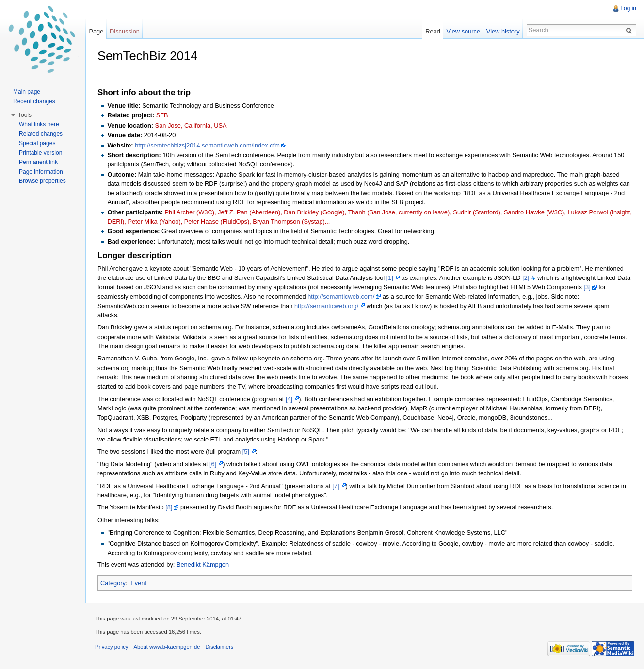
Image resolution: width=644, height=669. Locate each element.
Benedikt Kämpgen (203, 564)
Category (113, 583)
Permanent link (38, 162)
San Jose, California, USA (191, 125)
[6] (213, 464)
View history (503, 31)
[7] (336, 486)
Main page (27, 92)
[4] (289, 399)
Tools (25, 115)
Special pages (37, 143)
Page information (41, 172)
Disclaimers (220, 647)
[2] (526, 278)
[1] (390, 278)
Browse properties (42, 181)
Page (96, 31)
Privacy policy (112, 647)
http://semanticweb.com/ (341, 297)
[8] (169, 507)
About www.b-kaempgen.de (167, 647)
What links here (39, 124)
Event (138, 583)
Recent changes (34, 101)
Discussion (125, 31)
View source (463, 31)
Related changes (41, 134)
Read (433, 31)
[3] (587, 287)
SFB (162, 115)
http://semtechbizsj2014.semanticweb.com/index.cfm (207, 145)
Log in (628, 8)
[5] (246, 451)
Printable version (40, 153)
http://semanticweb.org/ (326, 306)
